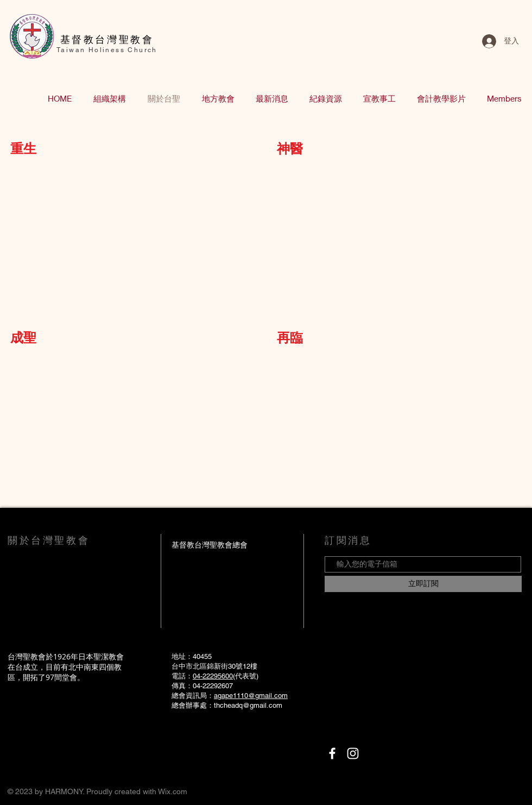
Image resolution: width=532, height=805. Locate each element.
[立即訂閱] (423, 584)
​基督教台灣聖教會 (107, 39)
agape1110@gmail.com (251, 696)
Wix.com (173, 791)
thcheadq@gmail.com (248, 705)
